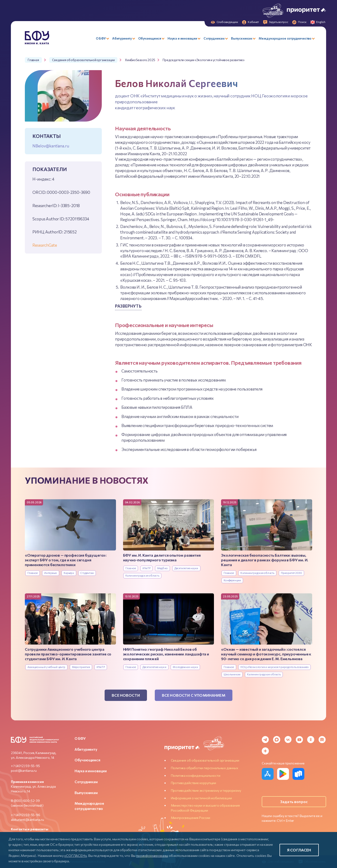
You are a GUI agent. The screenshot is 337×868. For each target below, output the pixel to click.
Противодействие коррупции (194, 783)
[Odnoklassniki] (311, 740)
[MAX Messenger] (277, 740)
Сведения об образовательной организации (205, 760)
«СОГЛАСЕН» (75, 855)
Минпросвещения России (191, 818)
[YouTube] (299, 740)
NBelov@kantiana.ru (51, 146)
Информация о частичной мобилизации (201, 798)
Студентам (87, 573)
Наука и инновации (91, 771)
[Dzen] (265, 751)
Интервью (51, 573)
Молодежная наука (185, 667)
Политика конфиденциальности (196, 775)
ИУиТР (147, 568)
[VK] (288, 740)
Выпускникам (86, 793)
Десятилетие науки (186, 568)
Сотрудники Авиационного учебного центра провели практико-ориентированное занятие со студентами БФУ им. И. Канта (68, 654)
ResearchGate (45, 245)
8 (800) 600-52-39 (25, 801)
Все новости (126, 695)
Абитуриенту (86, 749)
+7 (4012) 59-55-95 (25, 766)
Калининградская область (142, 575)
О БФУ (80, 738)
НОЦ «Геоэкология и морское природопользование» (275, 667)
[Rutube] (322, 740)
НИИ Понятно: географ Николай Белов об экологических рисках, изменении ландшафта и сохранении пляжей (166, 654)
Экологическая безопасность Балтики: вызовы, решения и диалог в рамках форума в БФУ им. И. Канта (265, 560)
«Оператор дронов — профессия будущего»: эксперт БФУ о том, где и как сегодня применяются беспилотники (66, 560)
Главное (33, 573)
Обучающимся (87, 760)
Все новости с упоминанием (194, 695)
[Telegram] (265, 740)
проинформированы (152, 855)
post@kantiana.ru (24, 770)
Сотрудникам (86, 782)
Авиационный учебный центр (47, 667)
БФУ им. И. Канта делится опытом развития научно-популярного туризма (162, 557)
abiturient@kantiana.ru (27, 820)
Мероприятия (81, 667)
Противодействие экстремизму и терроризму (206, 790)
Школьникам (232, 674)
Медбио (162, 568)
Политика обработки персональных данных (204, 768)
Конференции (232, 580)
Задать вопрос (294, 802)
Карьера (69, 573)
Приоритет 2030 (292, 573)
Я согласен (299, 850)
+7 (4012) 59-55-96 (26, 815)
